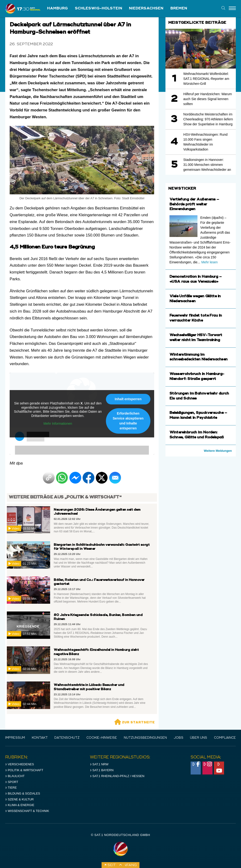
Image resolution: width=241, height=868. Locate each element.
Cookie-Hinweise (102, 738)
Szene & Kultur (19, 799)
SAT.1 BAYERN (102, 770)
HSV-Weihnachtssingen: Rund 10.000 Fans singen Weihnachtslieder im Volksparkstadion (205, 142)
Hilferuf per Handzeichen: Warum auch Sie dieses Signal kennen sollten (208, 99)
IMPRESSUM (15, 738)
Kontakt (40, 738)
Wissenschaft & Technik (27, 811)
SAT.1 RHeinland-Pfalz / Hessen (117, 776)
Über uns (199, 738)
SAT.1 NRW (99, 764)
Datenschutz (67, 738)
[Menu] (232, 8)
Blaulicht (15, 776)
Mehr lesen (210, 262)
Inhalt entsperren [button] (128, 399)
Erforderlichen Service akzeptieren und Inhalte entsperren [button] (128, 421)
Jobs (179, 738)
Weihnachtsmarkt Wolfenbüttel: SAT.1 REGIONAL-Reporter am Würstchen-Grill (206, 79)
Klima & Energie (20, 805)
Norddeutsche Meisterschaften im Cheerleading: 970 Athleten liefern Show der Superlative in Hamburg (208, 119)
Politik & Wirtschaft (24, 770)
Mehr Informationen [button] (58, 424)
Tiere (11, 788)
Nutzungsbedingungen (145, 738)
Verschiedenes (20, 764)
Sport (12, 782)
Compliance (225, 738)
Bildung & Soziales (23, 793)
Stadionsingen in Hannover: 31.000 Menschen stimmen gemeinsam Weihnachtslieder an (207, 165)
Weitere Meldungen (218, 451)
